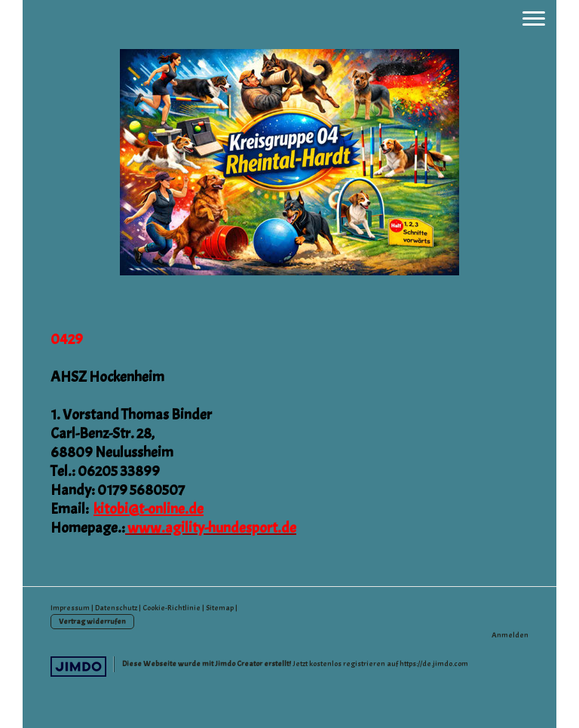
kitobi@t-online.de (149, 509)
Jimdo (78, 667)
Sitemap (220, 608)
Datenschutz (116, 608)
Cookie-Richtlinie (172, 608)
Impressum (70, 608)
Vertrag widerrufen (92, 621)
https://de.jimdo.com (434, 663)
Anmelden (510, 635)
